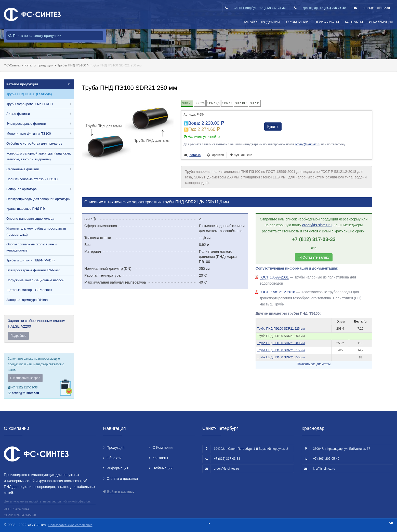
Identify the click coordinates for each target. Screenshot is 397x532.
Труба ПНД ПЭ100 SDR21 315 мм (281, 350)
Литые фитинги (18, 114)
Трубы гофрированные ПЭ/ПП (30, 104)
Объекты (114, 458)
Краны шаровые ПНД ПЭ (26, 209)
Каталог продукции (262, 22)
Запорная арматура (22, 189)
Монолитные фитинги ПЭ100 (29, 134)
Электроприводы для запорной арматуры (38, 199)
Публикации (162, 468)
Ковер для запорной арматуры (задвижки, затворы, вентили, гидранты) (39, 156)
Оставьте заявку (314, 257)
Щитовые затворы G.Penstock (29, 290)
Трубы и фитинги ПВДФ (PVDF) (30, 260)
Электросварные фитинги (26, 124)
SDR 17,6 (214, 103)
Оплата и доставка (122, 479)
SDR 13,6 (241, 103)
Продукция (116, 447)
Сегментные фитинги (23, 169)
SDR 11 (255, 103)
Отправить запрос (25, 378)
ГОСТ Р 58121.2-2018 (277, 292)
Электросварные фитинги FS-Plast (33, 270)
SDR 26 (200, 103)
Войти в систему (121, 492)
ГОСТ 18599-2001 (274, 277)
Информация (381, 22)
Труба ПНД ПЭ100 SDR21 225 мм (281, 329)
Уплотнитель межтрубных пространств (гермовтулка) (36, 232)
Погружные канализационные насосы (35, 280)
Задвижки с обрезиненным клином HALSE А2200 (39, 329)
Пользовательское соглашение (70, 525)
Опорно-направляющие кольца (30, 219)
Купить (273, 127)
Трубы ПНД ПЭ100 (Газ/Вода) (29, 94)
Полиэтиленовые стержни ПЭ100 (32, 179)
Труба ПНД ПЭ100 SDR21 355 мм (281, 357)
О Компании (297, 22)
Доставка (194, 155)
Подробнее (18, 336)
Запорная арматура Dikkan (27, 300)
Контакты (354, 22)
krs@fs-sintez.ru (324, 469)
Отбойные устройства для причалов (34, 143)
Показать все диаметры (314, 364)
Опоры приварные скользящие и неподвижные (31, 247)
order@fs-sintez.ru (376, 8)
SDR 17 (227, 103)
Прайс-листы (327, 22)
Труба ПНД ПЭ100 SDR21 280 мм (281, 343)
